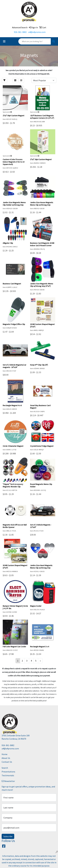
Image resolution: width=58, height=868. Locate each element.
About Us (6, 758)
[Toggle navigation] (4, 41)
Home (5, 754)
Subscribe (8, 836)
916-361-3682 (20, 32)
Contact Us (7, 762)
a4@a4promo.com (37, 32)
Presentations (8, 772)
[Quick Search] (35, 41)
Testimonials (8, 775)
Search (5, 768)
